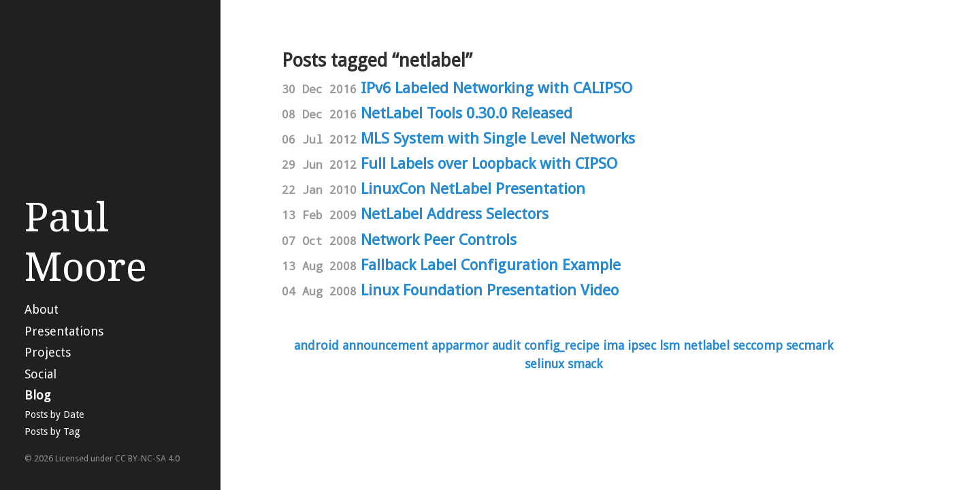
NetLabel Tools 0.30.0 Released (467, 113)
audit (506, 345)
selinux (544, 364)
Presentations (64, 331)
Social (40, 374)
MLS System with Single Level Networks (498, 138)
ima (614, 345)
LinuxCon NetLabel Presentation (473, 189)
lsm (670, 345)
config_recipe (562, 345)
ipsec (642, 345)
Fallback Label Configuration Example (491, 265)
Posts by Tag (52, 431)
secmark (810, 345)
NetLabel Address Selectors (455, 214)
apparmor (460, 345)
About (42, 309)
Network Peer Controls (439, 240)
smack (585, 364)
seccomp (758, 345)
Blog (37, 395)
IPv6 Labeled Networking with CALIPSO (496, 88)
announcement (385, 345)
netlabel (706, 345)
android (316, 345)
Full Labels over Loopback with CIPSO (489, 163)
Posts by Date (54, 414)
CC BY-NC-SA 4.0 (147, 458)
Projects (48, 352)
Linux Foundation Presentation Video (490, 290)
